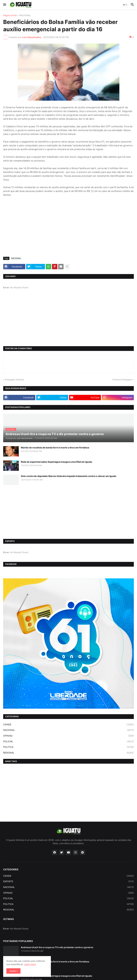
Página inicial (10, 15)
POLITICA (68, 747)
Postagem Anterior (15, 380)
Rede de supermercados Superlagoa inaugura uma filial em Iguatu (57, 462)
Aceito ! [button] (13, 971)
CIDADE (68, 724)
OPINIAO (68, 736)
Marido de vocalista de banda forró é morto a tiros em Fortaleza (55, 448)
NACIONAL (25, 15)
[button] (4, 5)
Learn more (30, 964)
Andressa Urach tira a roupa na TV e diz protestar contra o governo (57, 947)
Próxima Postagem (122, 380)
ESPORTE (68, 881)
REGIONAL (68, 753)
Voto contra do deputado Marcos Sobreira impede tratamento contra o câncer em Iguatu (69, 476)
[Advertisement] (68, 231)
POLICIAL (68, 741)
